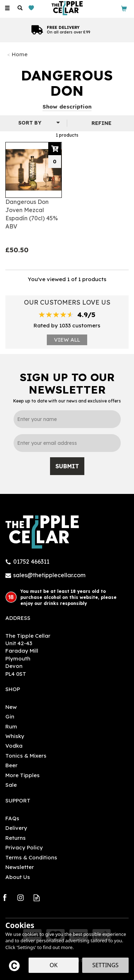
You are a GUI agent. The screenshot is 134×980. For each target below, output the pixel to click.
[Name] (67, 419)
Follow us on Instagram (21, 898)
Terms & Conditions (31, 857)
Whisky (15, 736)
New (11, 707)
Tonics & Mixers (26, 756)
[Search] (20, 8)
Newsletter (20, 867)
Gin (10, 716)
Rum (11, 726)
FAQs (12, 818)
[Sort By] (33, 123)
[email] (67, 443)
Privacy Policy (24, 847)
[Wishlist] (33, 8)
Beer (11, 765)
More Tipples (23, 775)
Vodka (14, 746)
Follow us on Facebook (4, 898)
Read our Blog (37, 898)
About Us (18, 877)
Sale (11, 785)
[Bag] (124, 8)
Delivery (16, 828)
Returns (16, 838)
